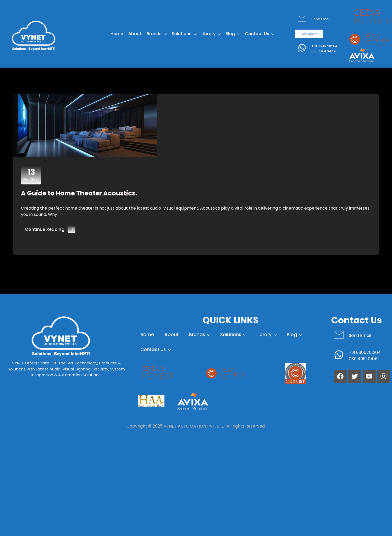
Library (211, 34)
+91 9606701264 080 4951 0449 (324, 49)
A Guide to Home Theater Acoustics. (79, 193)
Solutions (184, 34)
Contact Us (259, 34)
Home (117, 34)
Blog (233, 34)
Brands (156, 34)
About (135, 34)
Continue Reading (51, 228)
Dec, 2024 (31, 175)
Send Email (321, 19)
